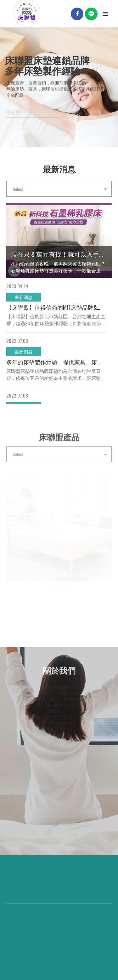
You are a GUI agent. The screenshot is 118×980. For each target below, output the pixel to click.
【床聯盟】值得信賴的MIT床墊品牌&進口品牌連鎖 (57, 307)
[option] (59, 84)
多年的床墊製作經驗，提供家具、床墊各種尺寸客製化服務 (57, 362)
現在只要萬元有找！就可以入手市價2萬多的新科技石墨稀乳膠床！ (59, 254)
